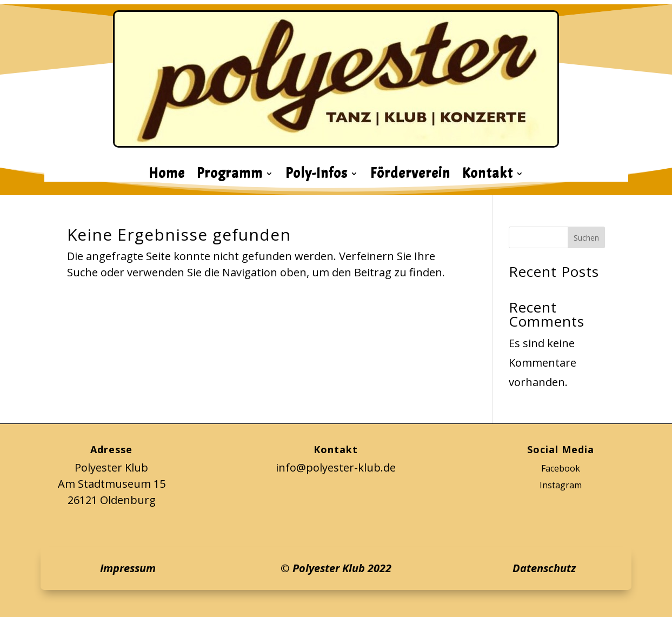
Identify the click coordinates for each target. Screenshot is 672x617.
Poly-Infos (317, 176)
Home (167, 176)
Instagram (561, 485)
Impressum (128, 568)
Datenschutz (544, 568)
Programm (230, 176)
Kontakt (488, 176)
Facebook (561, 468)
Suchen (586, 238)
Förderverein (410, 176)
